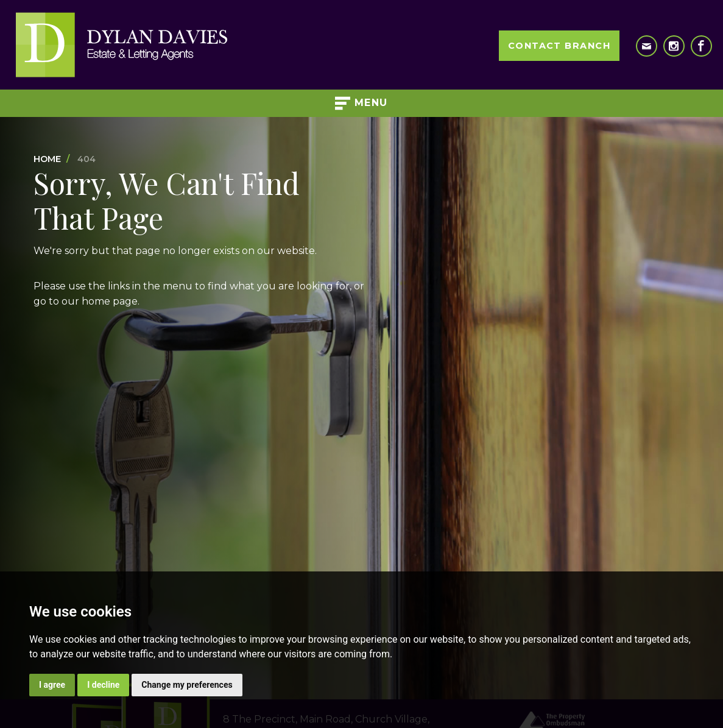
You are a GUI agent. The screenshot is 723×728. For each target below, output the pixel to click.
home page (110, 301)
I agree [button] (52, 685)
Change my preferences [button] (187, 685)
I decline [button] (103, 685)
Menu (361, 103)
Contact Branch (559, 46)
